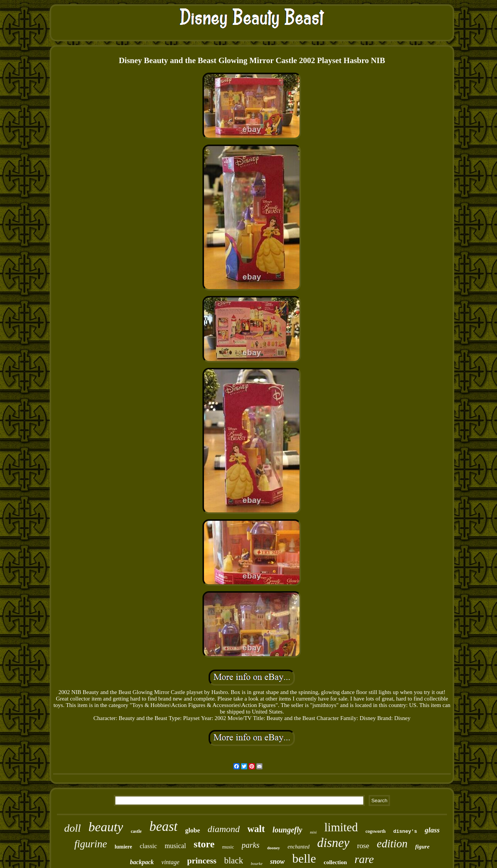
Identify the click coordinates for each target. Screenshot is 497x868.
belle (304, 858)
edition (392, 844)
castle (136, 831)
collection (335, 862)
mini (313, 832)
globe (193, 830)
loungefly (287, 830)
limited (341, 827)
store (204, 844)
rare (364, 859)
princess (202, 861)
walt (256, 829)
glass (432, 830)
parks (251, 845)
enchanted (299, 847)
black (234, 861)
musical (175, 846)
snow (277, 861)
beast (164, 827)
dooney (274, 848)
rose (363, 846)
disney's (405, 831)
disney (333, 843)
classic (148, 846)
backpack (142, 862)
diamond (224, 829)
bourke (257, 863)
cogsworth (376, 831)
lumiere (123, 847)
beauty (106, 827)
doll (73, 828)
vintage (171, 862)
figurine (91, 844)
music (228, 847)
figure (423, 847)
